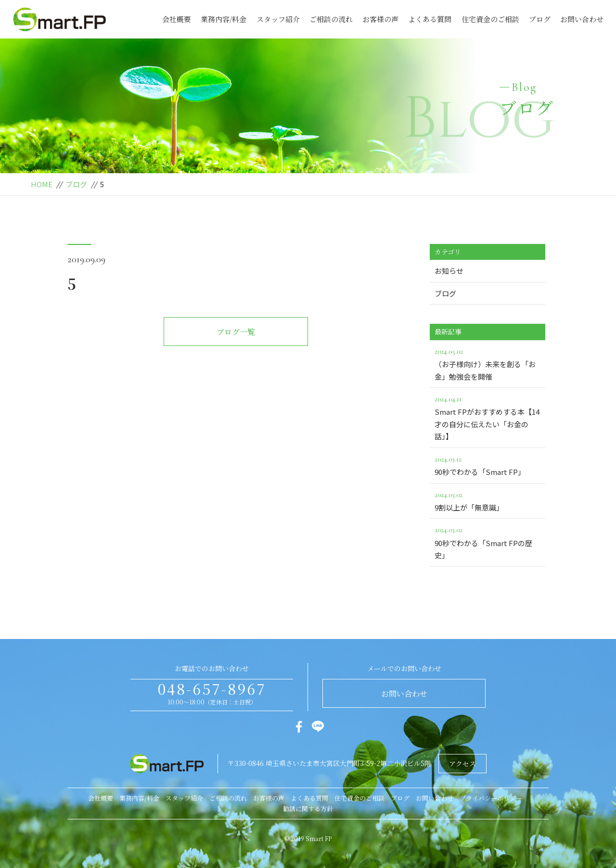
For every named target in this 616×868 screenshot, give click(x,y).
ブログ (540, 19)
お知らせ (449, 271)
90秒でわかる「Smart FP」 (488, 465)
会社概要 (177, 19)
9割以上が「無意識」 (488, 500)
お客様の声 (380, 19)
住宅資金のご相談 (490, 19)
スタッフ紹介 (278, 19)
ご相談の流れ (331, 19)
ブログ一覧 (236, 332)
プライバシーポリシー (491, 798)
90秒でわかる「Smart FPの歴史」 (488, 542)
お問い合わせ (582, 19)
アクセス (462, 764)
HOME (42, 184)
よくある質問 (430, 19)
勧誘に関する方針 (308, 809)
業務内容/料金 (224, 19)
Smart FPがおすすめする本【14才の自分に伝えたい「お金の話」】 (488, 417)
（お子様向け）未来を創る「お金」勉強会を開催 (488, 363)
